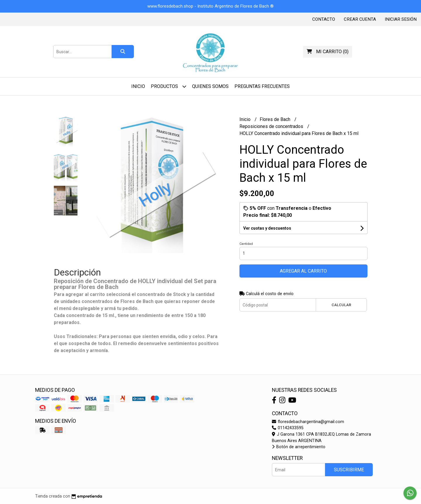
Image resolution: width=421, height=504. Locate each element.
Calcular (341, 305)
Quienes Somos (210, 86)
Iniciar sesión (401, 19)
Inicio (138, 86)
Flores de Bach (276, 119)
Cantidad (246, 244)
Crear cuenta (360, 19)
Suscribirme (349, 470)
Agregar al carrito (303, 271)
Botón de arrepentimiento (299, 447)
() (328, 52)
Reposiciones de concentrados (272, 126)
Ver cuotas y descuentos (267, 228)
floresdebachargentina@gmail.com (308, 422)
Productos (169, 86)
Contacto (324, 19)
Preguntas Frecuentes (262, 86)
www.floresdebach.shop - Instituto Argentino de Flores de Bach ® (210, 6)
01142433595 (288, 428)
